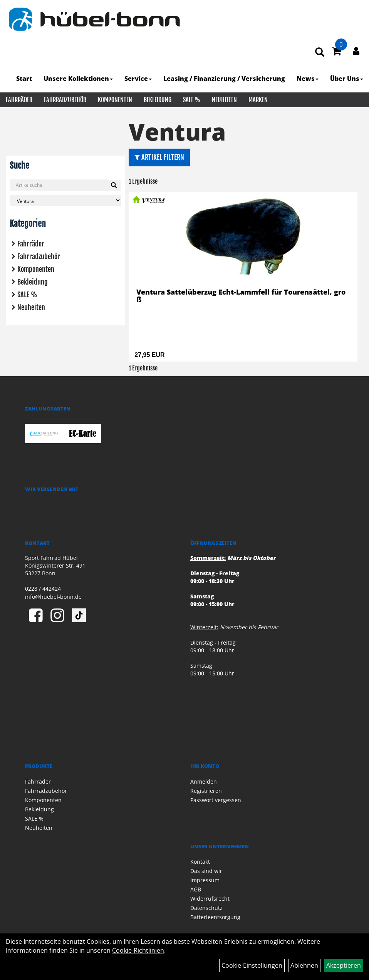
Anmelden (204, 781)
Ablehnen (304, 965)
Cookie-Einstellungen (252, 965)
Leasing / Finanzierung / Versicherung (224, 79)
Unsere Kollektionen (78, 79)
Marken (258, 100)
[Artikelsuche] (320, 53)
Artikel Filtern (159, 157)
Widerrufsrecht (210, 899)
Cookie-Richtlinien (138, 950)
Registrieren (206, 791)
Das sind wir (206, 871)
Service (138, 79)
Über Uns (347, 79)
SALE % (192, 100)
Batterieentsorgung (215, 917)
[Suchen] (114, 185)
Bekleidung (158, 100)
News (308, 79)
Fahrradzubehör (65, 100)
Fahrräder (19, 100)
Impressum (205, 880)
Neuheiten (224, 100)
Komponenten (115, 100)
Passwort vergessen (216, 800)
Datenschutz (206, 908)
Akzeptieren (344, 965)
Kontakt (200, 862)
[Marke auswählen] (65, 200)
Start (24, 79)
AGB (196, 889)
